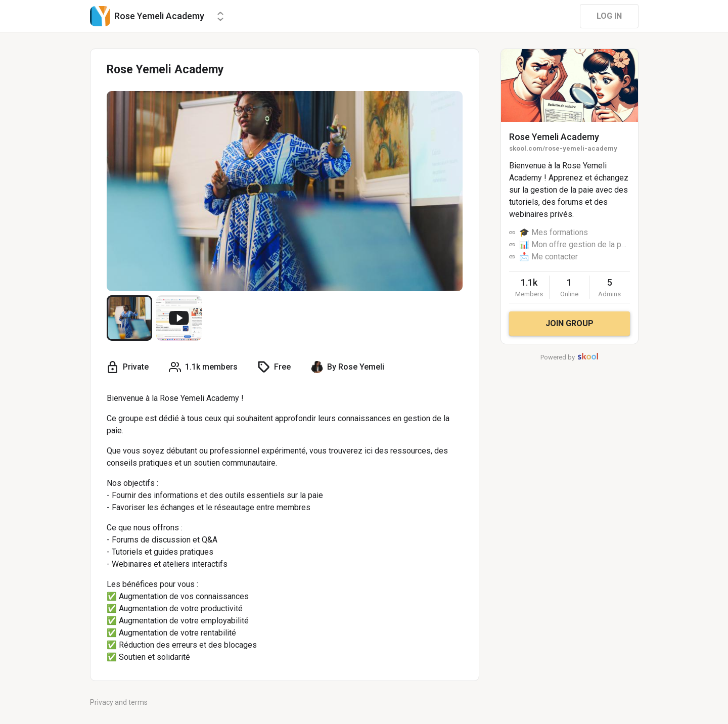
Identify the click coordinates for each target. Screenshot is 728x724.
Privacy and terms (119, 702)
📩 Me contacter (549, 257)
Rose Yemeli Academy (554, 137)
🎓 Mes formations (554, 232)
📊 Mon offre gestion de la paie (575, 244)
